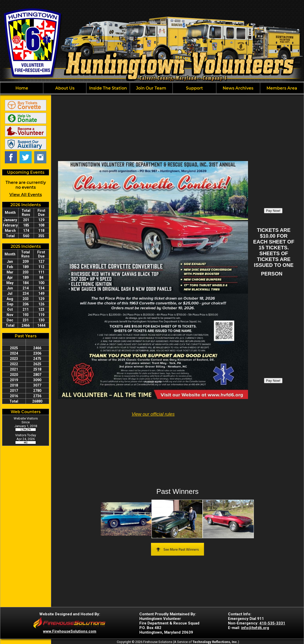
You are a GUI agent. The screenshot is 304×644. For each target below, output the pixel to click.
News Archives (238, 88)
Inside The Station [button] (108, 88)
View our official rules (153, 414)
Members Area (282, 88)
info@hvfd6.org (255, 628)
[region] (152, 88)
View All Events (26, 195)
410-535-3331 (272, 623)
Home (22, 88)
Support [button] (194, 88)
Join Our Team (151, 88)
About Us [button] (65, 88)
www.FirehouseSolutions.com (70, 631)
